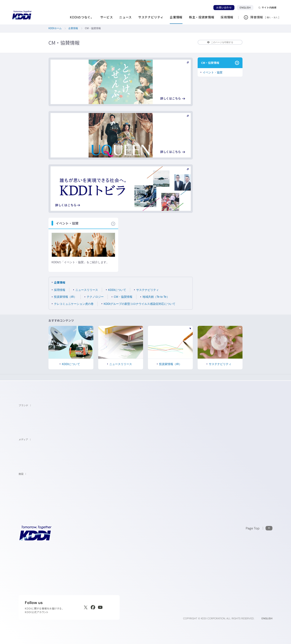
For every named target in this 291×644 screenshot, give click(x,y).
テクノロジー (95, 297)
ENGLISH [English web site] (267, 618)
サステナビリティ (148, 290)
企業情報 (60, 282)
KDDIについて (117, 290)
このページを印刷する (220, 42)
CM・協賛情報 (123, 297)
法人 (276, 17)
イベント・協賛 (213, 72)
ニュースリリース (87, 290)
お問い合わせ (224, 8)
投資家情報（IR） (65, 297)
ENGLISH (247, 7)
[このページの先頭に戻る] (259, 528)
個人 (269, 17)
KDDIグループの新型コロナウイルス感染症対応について (140, 304)
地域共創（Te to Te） (156, 297)
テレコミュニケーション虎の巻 (74, 304)
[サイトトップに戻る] (22, 15)
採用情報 (60, 290)
